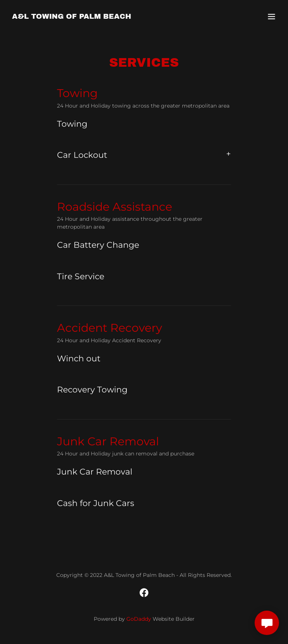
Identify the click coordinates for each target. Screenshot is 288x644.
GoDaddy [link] (139, 619)
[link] (72, 17)
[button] (271, 16)
